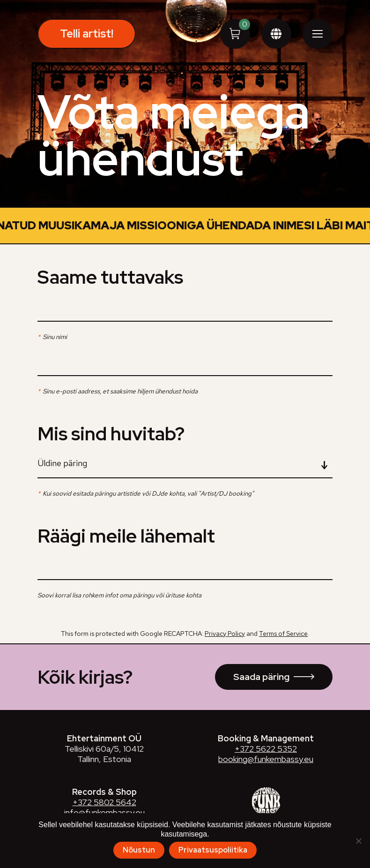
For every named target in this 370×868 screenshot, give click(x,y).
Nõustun (139, 850)
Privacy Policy (225, 647)
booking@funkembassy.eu (266, 773)
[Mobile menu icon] (318, 34)
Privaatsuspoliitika (213, 850)
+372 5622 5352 (266, 762)
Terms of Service (283, 647)
